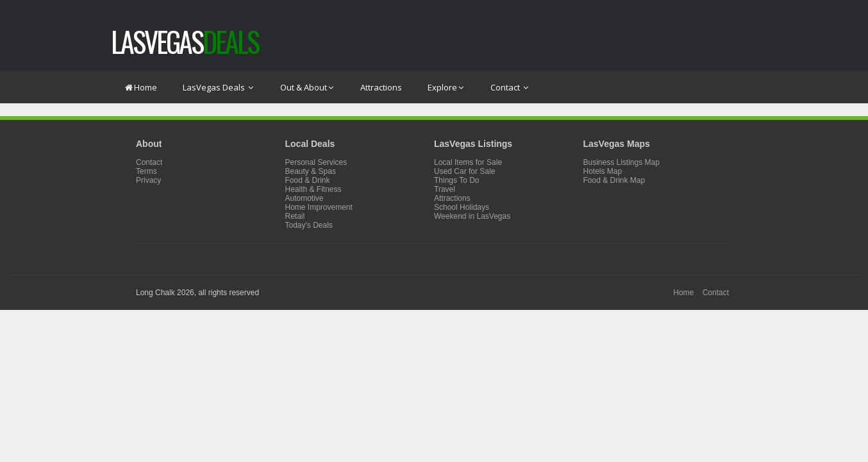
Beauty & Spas (311, 171)
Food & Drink (308, 180)
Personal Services (316, 162)
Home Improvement (319, 207)
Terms (146, 171)
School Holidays (462, 207)
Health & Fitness (313, 189)
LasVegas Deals (219, 87)
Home (140, 87)
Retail (295, 216)
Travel (445, 189)
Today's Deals (309, 225)
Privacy (148, 180)
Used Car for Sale (464, 171)
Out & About (307, 87)
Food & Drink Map (614, 180)
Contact (510, 87)
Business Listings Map (622, 162)
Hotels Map (603, 171)
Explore (446, 87)
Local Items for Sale (468, 162)
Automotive (305, 198)
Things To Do (456, 180)
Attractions (381, 87)
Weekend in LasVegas (472, 216)
